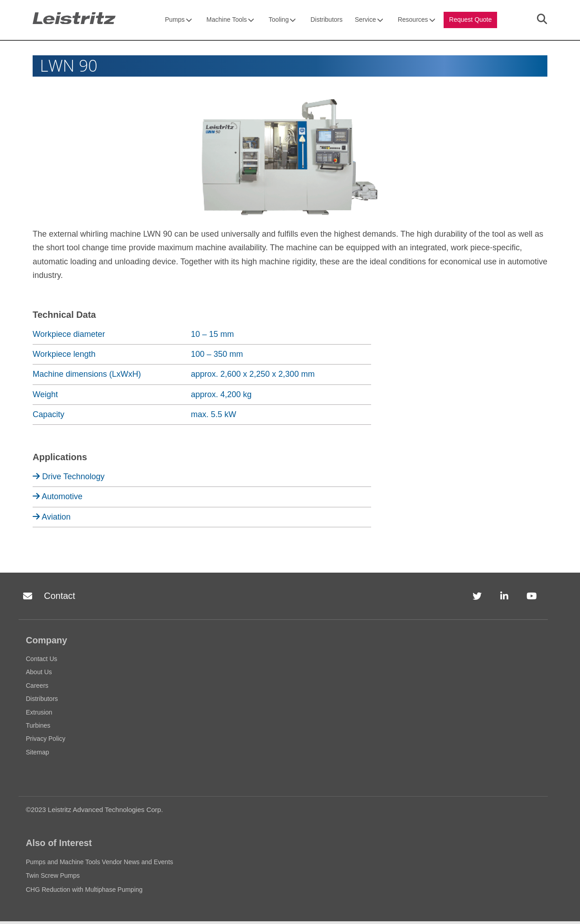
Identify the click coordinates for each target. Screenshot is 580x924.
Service (369, 21)
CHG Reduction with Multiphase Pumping (84, 892)
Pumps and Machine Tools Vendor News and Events (99, 865)
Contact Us (41, 661)
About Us (39, 675)
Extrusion (39, 715)
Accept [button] (411, 914)
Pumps (179, 21)
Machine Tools (230, 21)
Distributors (326, 21)
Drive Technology (69, 479)
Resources (417, 21)
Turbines (38, 728)
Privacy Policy (46, 741)
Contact (47, 599)
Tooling (282, 21)
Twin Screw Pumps (53, 878)
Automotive (58, 499)
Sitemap (37, 754)
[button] (573, 909)
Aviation (52, 519)
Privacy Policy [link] (355, 914)
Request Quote (470, 21)
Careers (37, 688)
